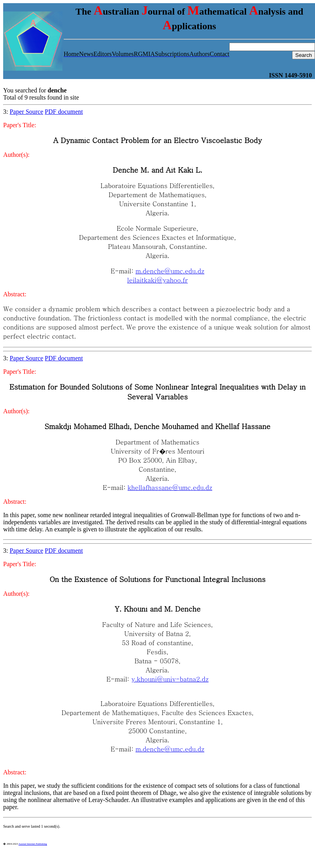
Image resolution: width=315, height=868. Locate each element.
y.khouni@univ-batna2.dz (170, 679)
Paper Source (26, 112)
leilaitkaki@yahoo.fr (157, 280)
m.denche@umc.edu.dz (170, 271)
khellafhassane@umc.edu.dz (170, 487)
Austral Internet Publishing (33, 844)
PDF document (64, 112)
